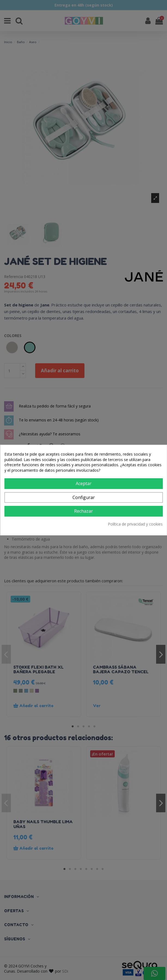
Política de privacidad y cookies (135, 524)
